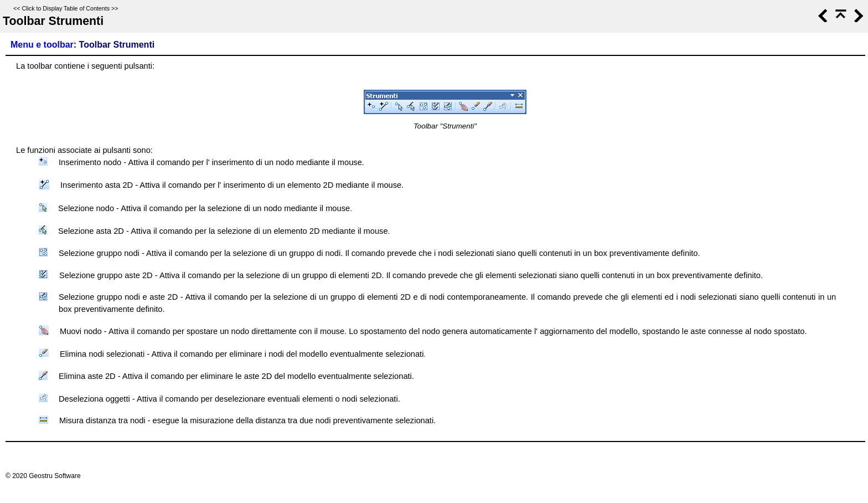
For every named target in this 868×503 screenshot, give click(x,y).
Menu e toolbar (42, 45)
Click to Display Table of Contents (66, 8)
